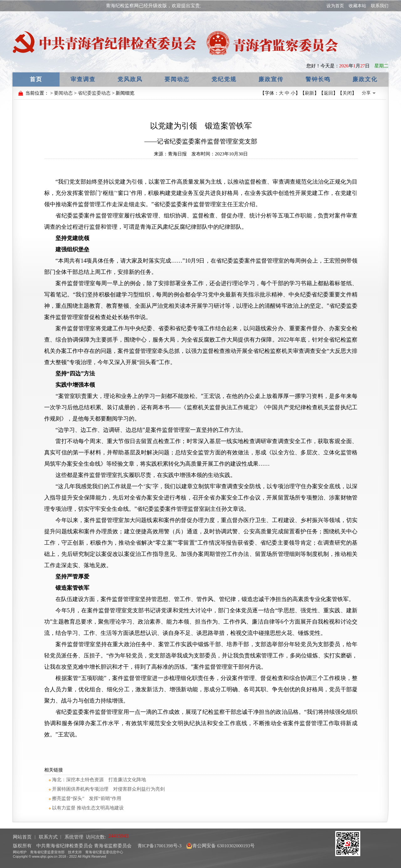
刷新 (310, 93)
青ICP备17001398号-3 (159, 846)
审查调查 (83, 79)
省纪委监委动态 (94, 93)
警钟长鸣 (318, 79)
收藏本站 (357, 6)
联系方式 (48, 837)
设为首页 (335, 6)
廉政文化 (365, 79)
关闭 (347, 93)
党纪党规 (224, 79)
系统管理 (74, 837)
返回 (328, 93)
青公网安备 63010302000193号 (220, 846)
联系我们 (380, 6)
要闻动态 (177, 79)
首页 (36, 79)
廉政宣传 (271, 79)
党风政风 (130, 79)
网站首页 (22, 837)
